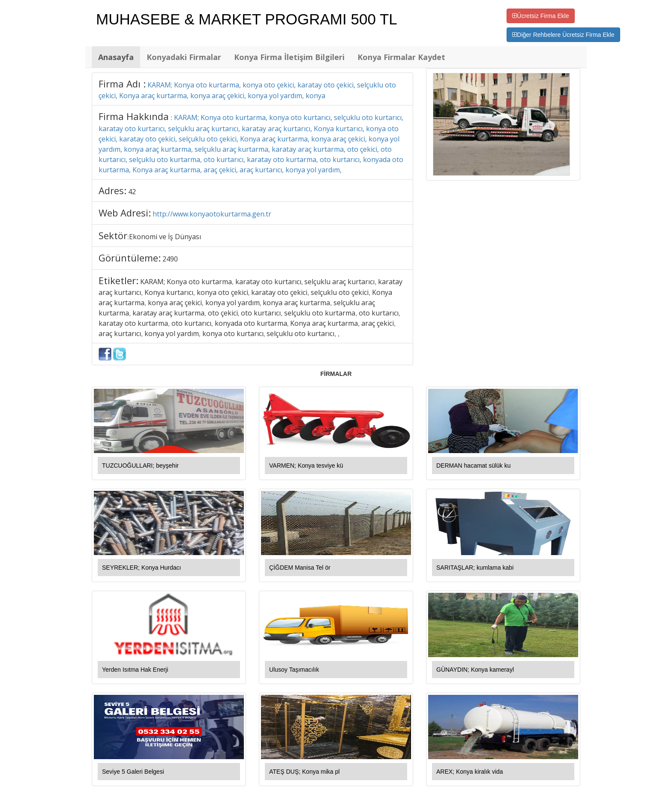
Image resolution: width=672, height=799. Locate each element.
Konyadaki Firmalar (184, 57)
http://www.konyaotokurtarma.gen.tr (212, 214)
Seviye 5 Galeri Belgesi (133, 772)
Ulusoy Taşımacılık (294, 670)
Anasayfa (116, 57)
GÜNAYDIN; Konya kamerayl (475, 670)
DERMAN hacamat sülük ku (474, 466)
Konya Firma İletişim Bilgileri (289, 57)
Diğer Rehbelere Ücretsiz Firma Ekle (563, 35)
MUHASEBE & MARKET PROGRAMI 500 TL (247, 19)
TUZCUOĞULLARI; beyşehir (140, 466)
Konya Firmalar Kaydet (401, 57)
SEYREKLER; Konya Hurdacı (141, 568)
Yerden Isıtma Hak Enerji (135, 670)
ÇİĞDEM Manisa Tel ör (300, 568)
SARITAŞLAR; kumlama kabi (475, 568)
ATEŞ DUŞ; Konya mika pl (304, 772)
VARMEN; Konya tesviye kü (306, 466)
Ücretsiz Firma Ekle (540, 16)
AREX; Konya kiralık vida (470, 772)
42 (132, 192)
